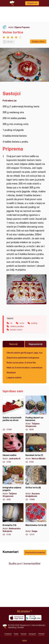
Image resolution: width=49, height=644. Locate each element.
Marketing (12, 627)
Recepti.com (5, 626)
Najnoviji (13, 344)
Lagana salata (14, 377)
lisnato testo (16, 330)
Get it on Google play (34, 618)
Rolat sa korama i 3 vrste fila (21, 363)
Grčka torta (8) (36, 483)
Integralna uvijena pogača (13, 483)
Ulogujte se (32, 3)
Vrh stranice (23, 611)
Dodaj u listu (38, 41)
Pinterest (41, 634)
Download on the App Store (17, 618)
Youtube (24, 634)
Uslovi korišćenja (38, 625)
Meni (24, 641)
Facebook (8, 634)
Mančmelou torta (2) (36, 519)
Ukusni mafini (13, 448)
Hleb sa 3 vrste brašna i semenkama (24, 367)
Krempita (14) (13, 519)
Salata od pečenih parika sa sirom (13, 413)
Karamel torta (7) (36, 448)
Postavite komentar (35, 552)
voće (22, 323)
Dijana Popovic (22, 27)
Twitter (16, 634)
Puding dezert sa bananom (36, 413)
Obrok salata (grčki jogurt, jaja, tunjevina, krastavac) (24, 353)
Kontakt (21, 627)
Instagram (32, 634)
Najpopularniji (36, 344)
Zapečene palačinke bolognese (23, 358)
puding (34, 323)
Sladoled (11, 372)
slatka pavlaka (17, 326)
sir (11, 323)
